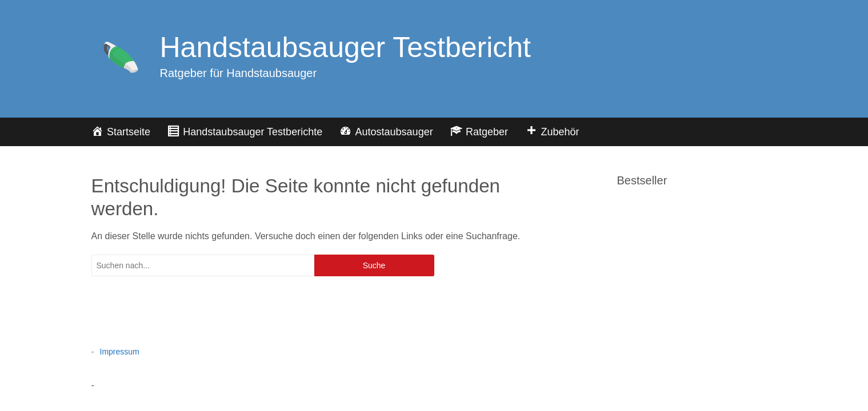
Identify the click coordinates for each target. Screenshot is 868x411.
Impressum (120, 352)
